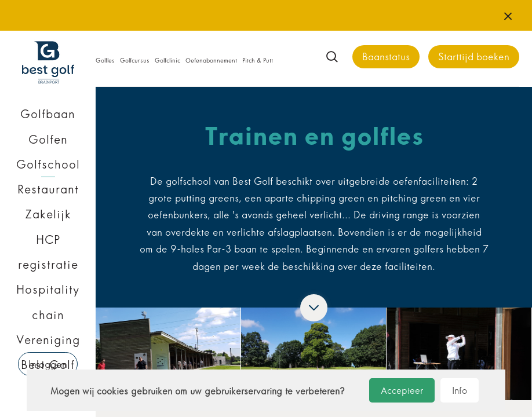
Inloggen (48, 365)
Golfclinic (167, 61)
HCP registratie (48, 252)
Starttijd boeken (474, 57)
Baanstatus (386, 57)
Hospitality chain (48, 302)
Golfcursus (135, 61)
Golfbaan (48, 114)
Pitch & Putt (258, 61)
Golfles (105, 61)
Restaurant (48, 189)
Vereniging (48, 340)
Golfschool (48, 164)
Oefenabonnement (211, 61)
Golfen (48, 140)
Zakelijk (48, 214)
